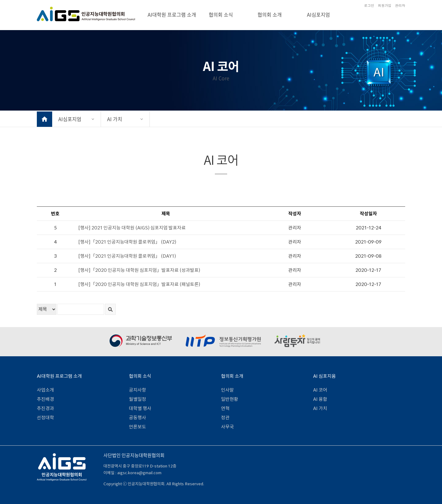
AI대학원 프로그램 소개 (172, 14)
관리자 (400, 5)
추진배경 (45, 399)
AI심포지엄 (318, 14)
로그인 (369, 5)
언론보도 (138, 427)
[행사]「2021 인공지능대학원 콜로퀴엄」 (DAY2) (127, 242)
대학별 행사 (140, 408)
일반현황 (230, 399)
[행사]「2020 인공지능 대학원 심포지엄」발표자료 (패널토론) (139, 284)
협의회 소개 (270, 14)
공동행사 (138, 418)
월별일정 (138, 399)
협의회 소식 (221, 14)
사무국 (227, 427)
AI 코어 (320, 390)
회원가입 (385, 5)
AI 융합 (320, 399)
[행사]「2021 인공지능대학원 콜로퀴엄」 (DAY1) (127, 256)
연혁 (225, 408)
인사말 (227, 390)
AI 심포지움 (324, 376)
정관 (225, 418)
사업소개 (45, 390)
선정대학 (45, 418)
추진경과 (45, 408)
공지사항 (138, 390)
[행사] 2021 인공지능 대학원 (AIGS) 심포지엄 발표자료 (132, 228)
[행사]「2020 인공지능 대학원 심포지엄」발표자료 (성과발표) (139, 270)
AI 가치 (115, 119)
